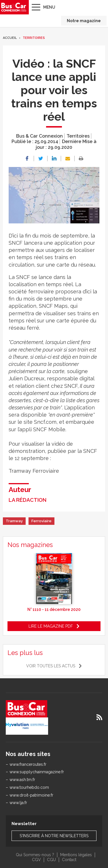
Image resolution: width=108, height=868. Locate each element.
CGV (36, 860)
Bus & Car (14, 7)
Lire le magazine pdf (51, 626)
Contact (69, 860)
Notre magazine (84, 21)
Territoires (34, 38)
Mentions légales (76, 855)
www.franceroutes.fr (28, 764)
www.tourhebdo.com (29, 787)
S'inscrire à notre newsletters (54, 836)
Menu (49, 7)
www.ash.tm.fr (22, 780)
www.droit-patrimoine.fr (31, 795)
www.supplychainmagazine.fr (37, 772)
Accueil (10, 38)
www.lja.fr (18, 803)
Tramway (14, 521)
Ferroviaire (41, 521)
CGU (51, 860)
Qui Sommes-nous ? (35, 855)
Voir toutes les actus (51, 666)
